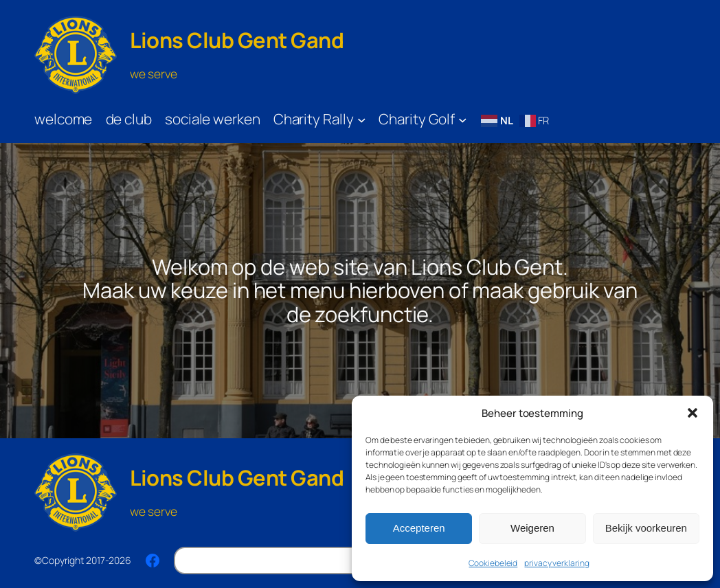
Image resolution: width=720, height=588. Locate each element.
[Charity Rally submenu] (362, 120)
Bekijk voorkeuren (646, 528)
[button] (693, 413)
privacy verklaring (556, 563)
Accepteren (419, 528)
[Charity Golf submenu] (463, 120)
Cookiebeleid (493, 563)
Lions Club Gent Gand (237, 40)
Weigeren (532, 528)
